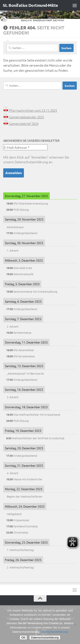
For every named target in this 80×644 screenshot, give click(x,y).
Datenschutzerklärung (31, 162)
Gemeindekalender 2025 (24, 117)
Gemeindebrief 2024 (21, 124)
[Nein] (75, 625)
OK (23, 638)
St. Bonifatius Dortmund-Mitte (30, 5)
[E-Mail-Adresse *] (25, 147)
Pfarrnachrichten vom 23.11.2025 (30, 110)
